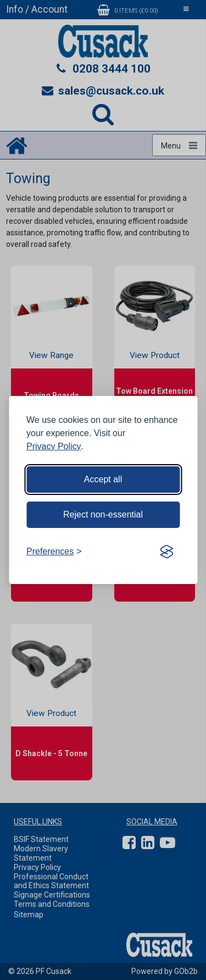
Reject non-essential (103, 514)
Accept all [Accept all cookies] (103, 479)
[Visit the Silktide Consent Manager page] (166, 552)
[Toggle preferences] (54, 552)
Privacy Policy (54, 446)
